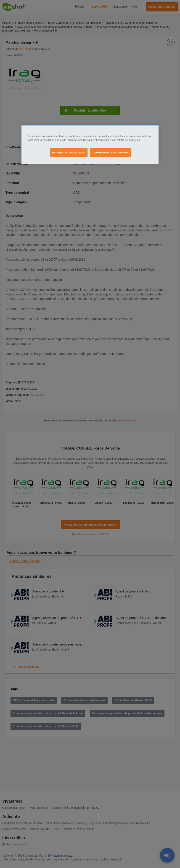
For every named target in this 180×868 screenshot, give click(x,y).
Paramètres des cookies (69, 152)
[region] (90, 145)
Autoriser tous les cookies (110, 152)
